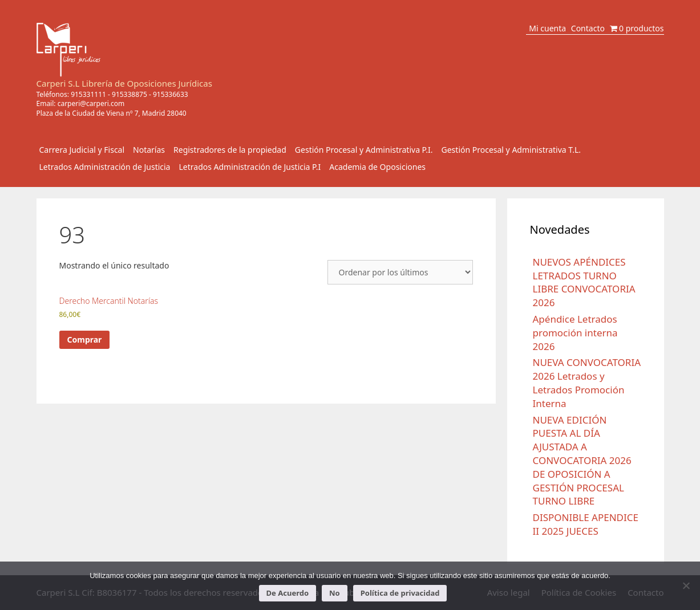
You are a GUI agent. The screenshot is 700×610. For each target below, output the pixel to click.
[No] (686, 585)
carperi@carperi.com (91, 103)
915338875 (130, 94)
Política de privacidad (400, 593)
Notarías (149, 150)
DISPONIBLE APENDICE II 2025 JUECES (586, 524)
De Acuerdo (288, 593)
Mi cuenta (547, 28)
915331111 (88, 94)
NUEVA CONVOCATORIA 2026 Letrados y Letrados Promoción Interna (587, 383)
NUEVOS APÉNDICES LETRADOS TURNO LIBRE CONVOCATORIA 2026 (584, 282)
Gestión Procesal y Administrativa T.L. (511, 150)
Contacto (588, 28)
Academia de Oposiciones (377, 167)
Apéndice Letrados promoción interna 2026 (575, 333)
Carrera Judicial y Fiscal (82, 150)
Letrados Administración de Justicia (105, 167)
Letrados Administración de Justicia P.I (250, 167)
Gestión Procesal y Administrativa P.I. (364, 150)
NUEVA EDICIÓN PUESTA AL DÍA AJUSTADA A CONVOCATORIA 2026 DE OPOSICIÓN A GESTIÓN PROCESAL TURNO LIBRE (582, 461)
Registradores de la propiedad (230, 150)
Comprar (85, 339)
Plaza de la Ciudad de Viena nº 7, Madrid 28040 (112, 113)
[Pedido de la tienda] (400, 272)
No (335, 593)
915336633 (171, 94)
